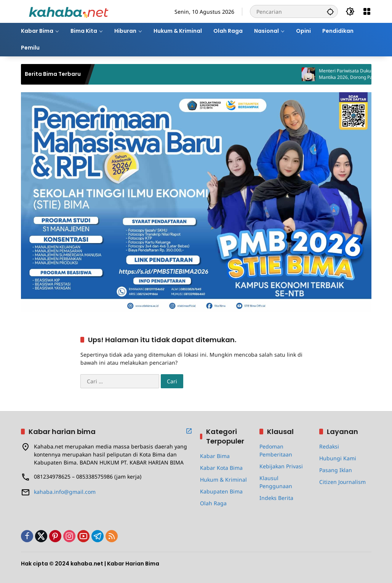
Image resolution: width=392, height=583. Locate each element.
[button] (330, 11)
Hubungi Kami (338, 458)
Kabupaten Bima (221, 491)
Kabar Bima (215, 456)
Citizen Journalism (342, 482)
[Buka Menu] (367, 11)
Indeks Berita (276, 498)
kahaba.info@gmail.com (65, 492)
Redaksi (329, 446)
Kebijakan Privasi (281, 466)
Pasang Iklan (336, 470)
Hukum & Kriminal (223, 480)
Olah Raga (213, 503)
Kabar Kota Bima (221, 468)
